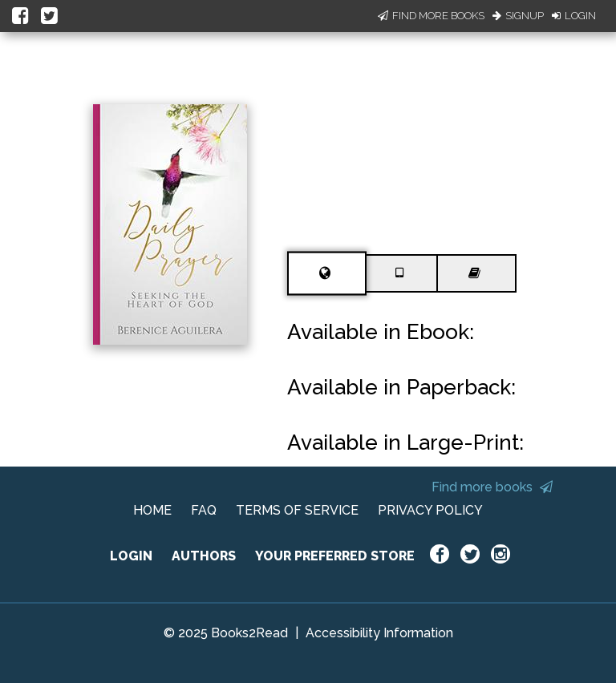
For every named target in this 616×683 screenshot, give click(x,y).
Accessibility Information (379, 633)
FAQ (204, 510)
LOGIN (131, 556)
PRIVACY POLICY (430, 510)
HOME (152, 510)
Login (574, 16)
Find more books (492, 487)
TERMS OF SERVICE (297, 510)
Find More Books (431, 16)
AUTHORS (204, 556)
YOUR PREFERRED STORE (335, 556)
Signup (518, 16)
